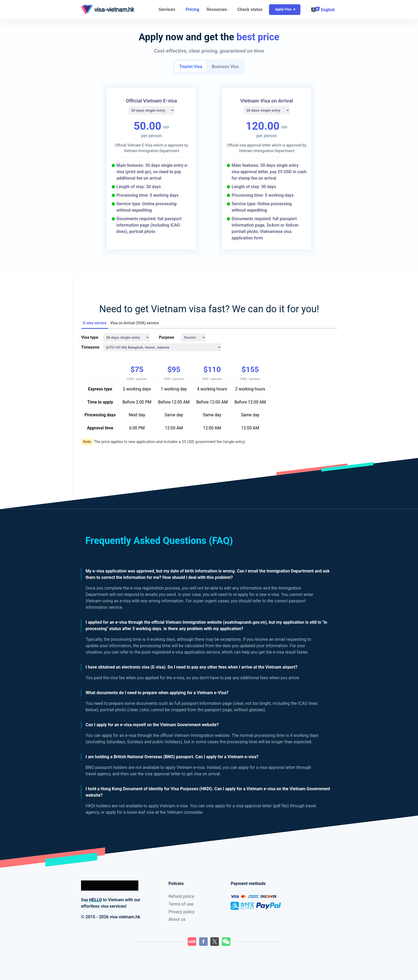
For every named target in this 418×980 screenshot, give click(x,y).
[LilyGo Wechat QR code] (226, 942)
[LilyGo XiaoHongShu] (192, 942)
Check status (250, 9)
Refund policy (181, 896)
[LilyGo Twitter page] (215, 942)
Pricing (192, 9)
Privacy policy (182, 912)
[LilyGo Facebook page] (203, 942)
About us (177, 919)
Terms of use (181, 904)
